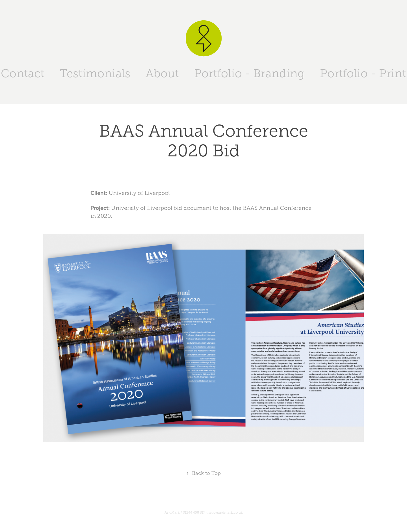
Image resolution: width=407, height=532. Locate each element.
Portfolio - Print (363, 73)
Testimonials (95, 73)
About (162, 73)
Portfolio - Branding (249, 73)
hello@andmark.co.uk (225, 512)
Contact (23, 73)
